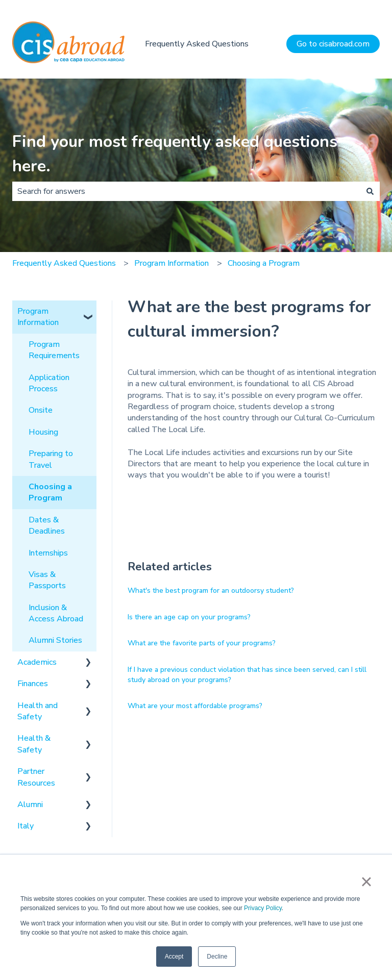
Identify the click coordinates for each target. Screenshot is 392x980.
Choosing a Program (264, 263)
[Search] (370, 191)
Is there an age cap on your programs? (189, 617)
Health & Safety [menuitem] (34, 744)
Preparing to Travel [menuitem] (51, 459)
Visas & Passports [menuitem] (47, 580)
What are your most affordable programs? (195, 706)
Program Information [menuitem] (38, 317)
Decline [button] (217, 957)
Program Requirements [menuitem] (54, 350)
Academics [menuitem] (37, 662)
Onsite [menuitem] (41, 410)
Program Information (171, 263)
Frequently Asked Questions (197, 44)
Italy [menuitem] (26, 826)
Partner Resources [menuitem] (36, 777)
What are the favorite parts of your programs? (202, 643)
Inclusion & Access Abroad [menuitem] (56, 613)
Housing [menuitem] (43, 432)
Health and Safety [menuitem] (38, 711)
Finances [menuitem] (33, 684)
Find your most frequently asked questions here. (175, 154)
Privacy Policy (263, 908)
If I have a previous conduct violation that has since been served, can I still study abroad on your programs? (247, 675)
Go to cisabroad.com (333, 44)
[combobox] (186, 191)
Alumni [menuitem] (30, 805)
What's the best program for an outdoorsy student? (211, 590)
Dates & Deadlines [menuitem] (47, 525)
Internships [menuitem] (48, 553)
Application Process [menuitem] (49, 383)
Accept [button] (174, 957)
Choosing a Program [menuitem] (50, 492)
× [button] (366, 882)
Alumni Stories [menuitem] (55, 640)
